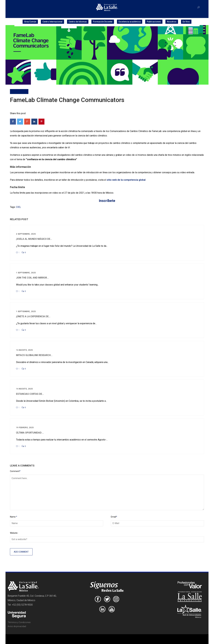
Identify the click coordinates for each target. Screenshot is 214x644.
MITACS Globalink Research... (34, 355)
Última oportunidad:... (30, 433)
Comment (15, 471)
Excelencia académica (130, 22)
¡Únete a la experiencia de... (33, 316)
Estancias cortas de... (30, 394)
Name (14, 517)
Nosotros (172, 22)
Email (114, 517)
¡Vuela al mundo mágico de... (34, 239)
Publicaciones (154, 22)
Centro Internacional (52, 22)
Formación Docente (103, 22)
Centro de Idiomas (78, 22)
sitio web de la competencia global (126, 180)
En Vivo (186, 22)
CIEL (19, 207)
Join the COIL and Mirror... (32, 278)
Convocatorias (19, 91)
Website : (14, 533)
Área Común (30, 22)
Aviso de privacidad (17, 626)
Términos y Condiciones (19, 622)
